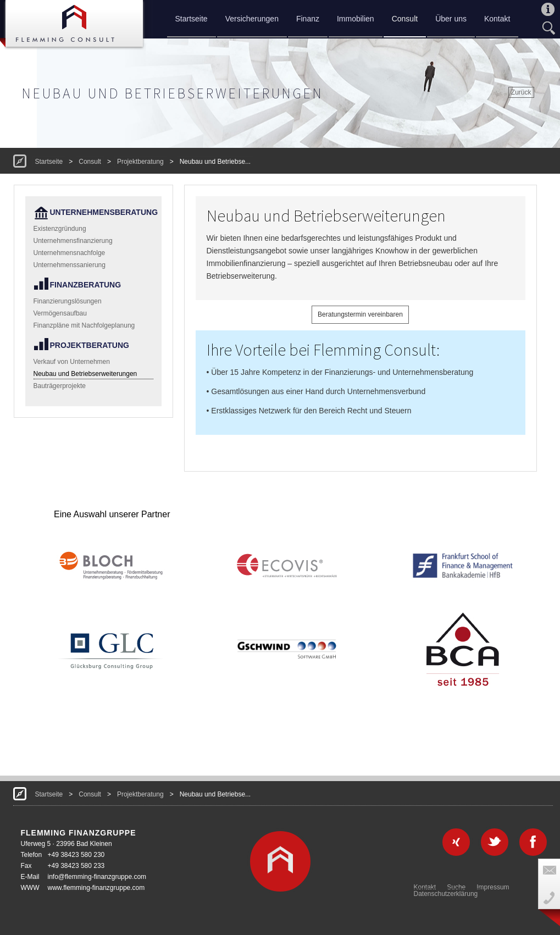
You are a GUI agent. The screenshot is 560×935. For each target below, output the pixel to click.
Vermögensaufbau (60, 313)
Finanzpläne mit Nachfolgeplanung (84, 325)
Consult (405, 19)
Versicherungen (252, 19)
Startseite (192, 19)
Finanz (308, 19)
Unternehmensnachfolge (70, 253)
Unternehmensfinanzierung (73, 241)
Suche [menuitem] (456, 887)
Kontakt (497, 19)
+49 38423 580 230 (76, 855)
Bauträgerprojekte (60, 386)
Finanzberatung (86, 285)
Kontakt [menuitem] (425, 887)
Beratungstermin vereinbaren (360, 314)
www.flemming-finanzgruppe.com (96, 888)
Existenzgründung (60, 229)
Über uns (451, 19)
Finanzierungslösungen (68, 301)
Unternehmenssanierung (70, 265)
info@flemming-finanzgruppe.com (97, 877)
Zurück (521, 92)
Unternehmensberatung (102, 212)
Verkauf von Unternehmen (72, 362)
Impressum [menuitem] (493, 887)
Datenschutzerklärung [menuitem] (446, 894)
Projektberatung (140, 162)
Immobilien (356, 19)
